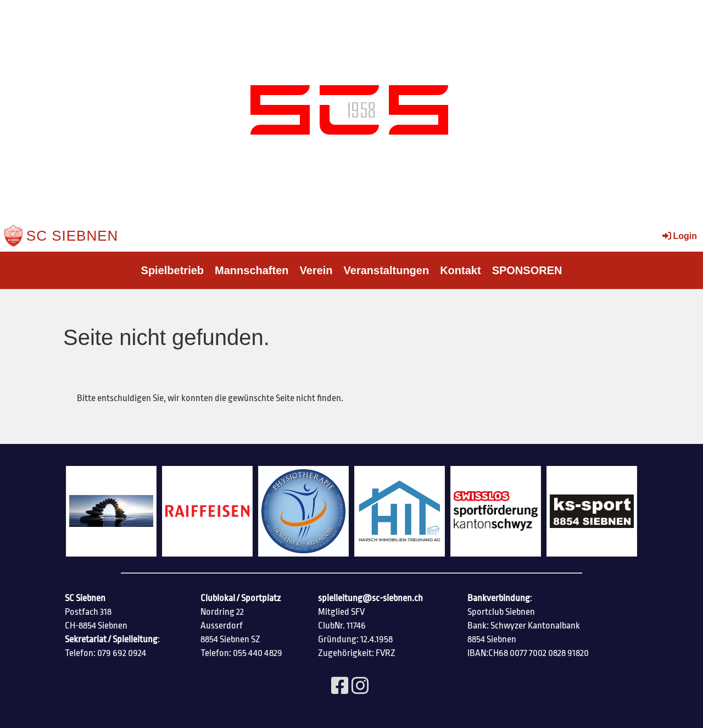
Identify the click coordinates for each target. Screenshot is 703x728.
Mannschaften (252, 270)
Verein (316, 270)
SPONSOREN (527, 270)
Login (679, 236)
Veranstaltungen (387, 270)
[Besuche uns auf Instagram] (360, 687)
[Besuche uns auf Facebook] (340, 687)
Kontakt (460, 270)
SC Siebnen (72, 236)
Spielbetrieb (172, 270)
